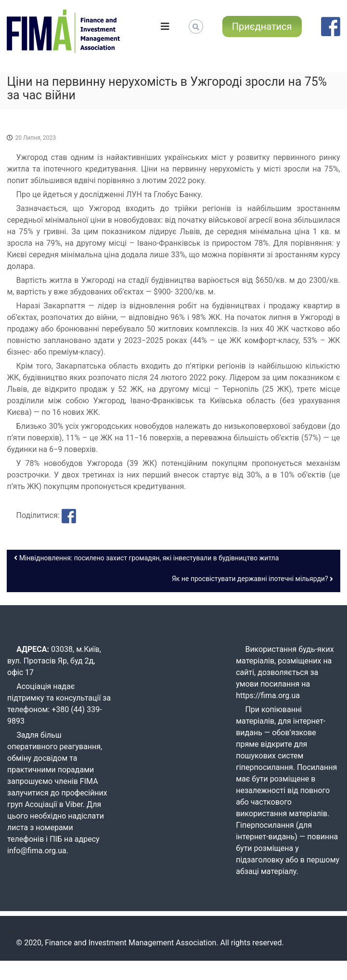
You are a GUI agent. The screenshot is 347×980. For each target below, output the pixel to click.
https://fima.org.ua (268, 695)
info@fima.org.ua (37, 851)
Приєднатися (262, 26)
